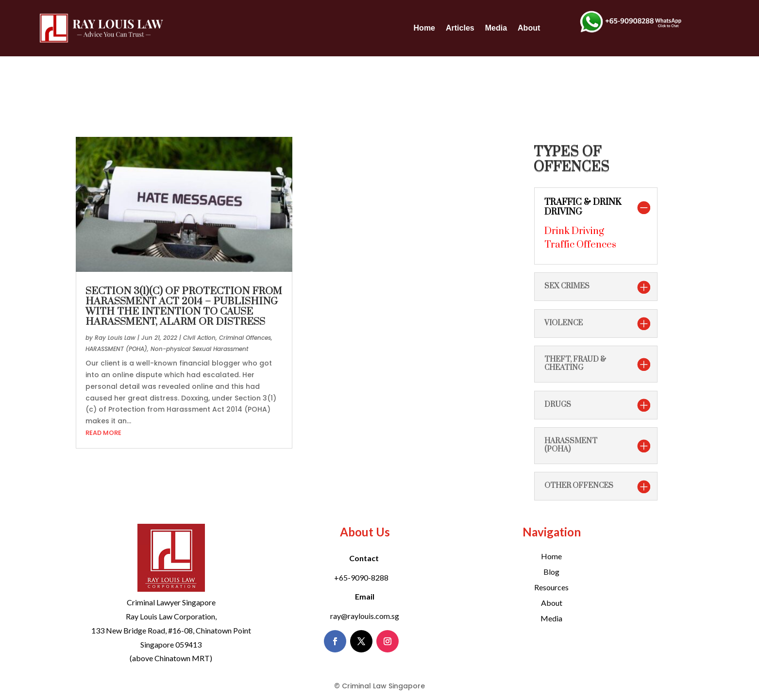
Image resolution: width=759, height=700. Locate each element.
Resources (551, 587)
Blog (551, 572)
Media (496, 28)
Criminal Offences (245, 338)
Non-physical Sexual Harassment (199, 349)
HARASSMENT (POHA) (116, 349)
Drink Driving (574, 231)
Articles (460, 28)
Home (424, 28)
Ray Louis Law (115, 338)
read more (103, 433)
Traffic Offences (580, 245)
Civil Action (199, 338)
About (529, 28)
